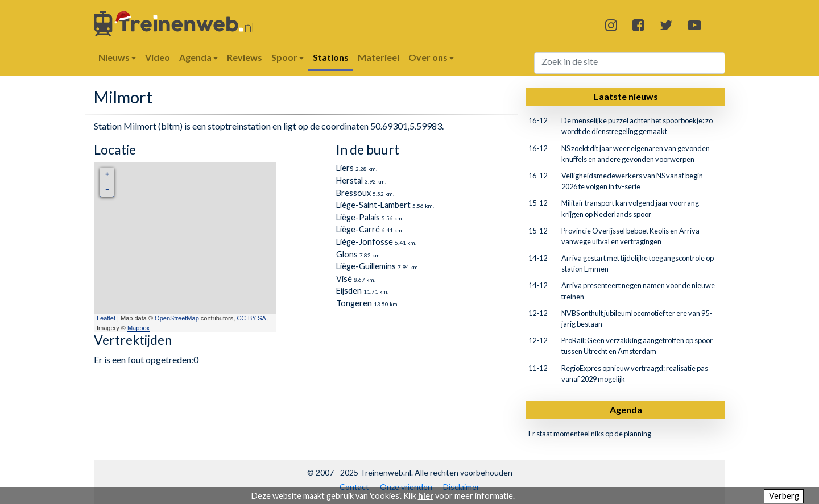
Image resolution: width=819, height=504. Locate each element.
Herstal (349, 180)
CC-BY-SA (251, 318)
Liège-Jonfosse (365, 242)
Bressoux (353, 193)
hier (426, 496)
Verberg (784, 496)
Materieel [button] (379, 57)
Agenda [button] (198, 57)
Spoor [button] (288, 57)
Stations (331, 57)
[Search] (630, 63)
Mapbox (138, 328)
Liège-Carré (358, 229)
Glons (347, 254)
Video (158, 57)
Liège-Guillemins (366, 266)
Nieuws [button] (117, 57)
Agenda (626, 409)
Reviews (245, 57)
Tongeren (354, 303)
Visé (344, 279)
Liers (345, 168)
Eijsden (349, 291)
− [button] (107, 189)
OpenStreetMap (177, 318)
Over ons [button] (431, 57)
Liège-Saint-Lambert (373, 205)
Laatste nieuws (626, 96)
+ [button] (107, 175)
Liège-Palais (358, 217)
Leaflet (106, 318)
